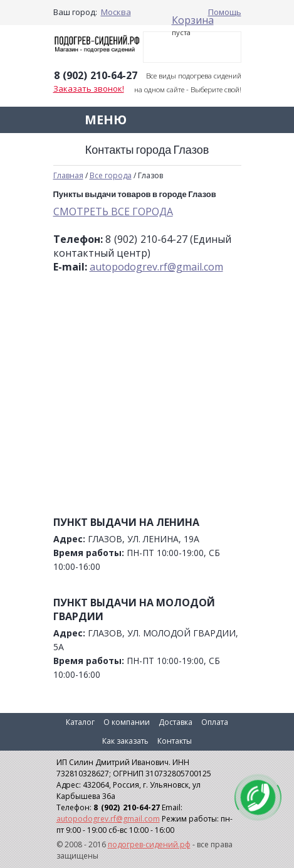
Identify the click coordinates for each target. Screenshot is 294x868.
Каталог (80, 722)
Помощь (225, 12)
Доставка (176, 722)
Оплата (215, 722)
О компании (127, 722)
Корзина (193, 20)
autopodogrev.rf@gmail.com (156, 267)
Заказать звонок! (89, 88)
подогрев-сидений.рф (149, 844)
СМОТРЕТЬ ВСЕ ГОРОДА (113, 212)
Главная (68, 175)
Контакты (175, 741)
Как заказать (125, 741)
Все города (111, 175)
